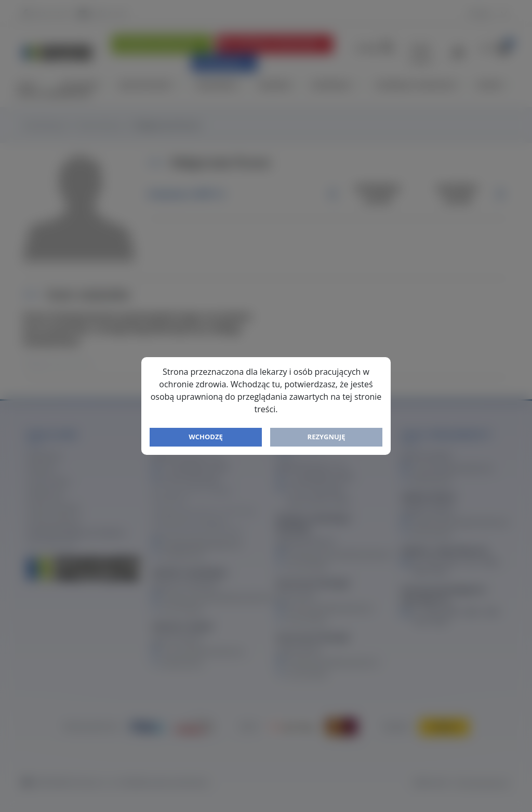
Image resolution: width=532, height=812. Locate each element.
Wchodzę (206, 437)
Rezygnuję (327, 437)
